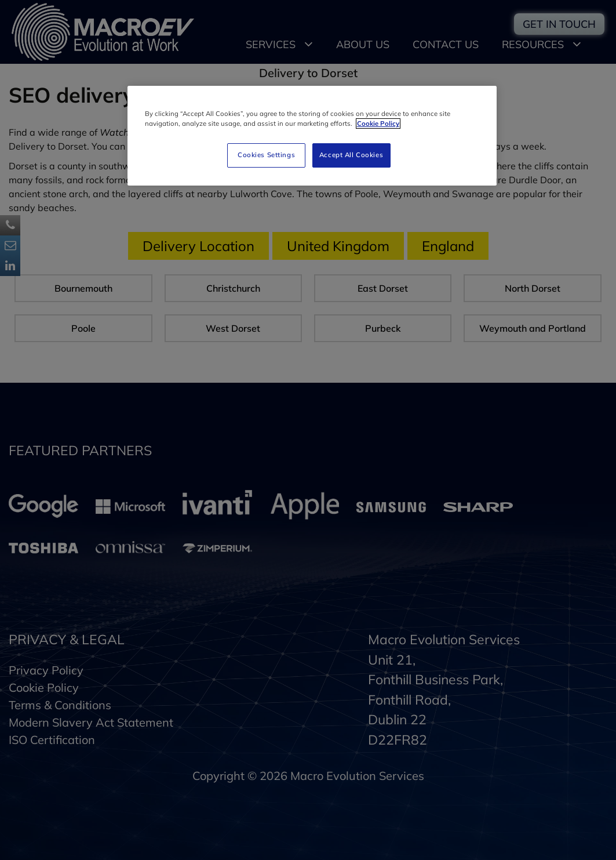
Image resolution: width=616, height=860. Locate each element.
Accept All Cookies (351, 155)
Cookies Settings (266, 155)
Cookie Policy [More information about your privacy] (378, 124)
